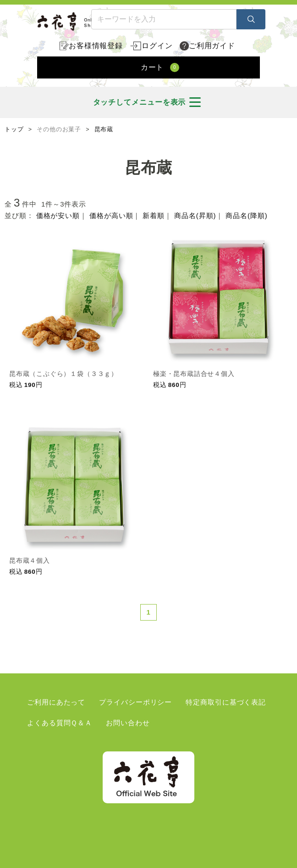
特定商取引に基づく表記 (226, 702)
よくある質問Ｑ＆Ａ (60, 723)
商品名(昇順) (195, 216)
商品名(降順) (246, 216)
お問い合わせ (128, 723)
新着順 (154, 216)
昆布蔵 (104, 129)
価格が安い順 (58, 216)
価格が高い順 (111, 216)
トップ (14, 129)
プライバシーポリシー (135, 702)
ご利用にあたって (56, 702)
